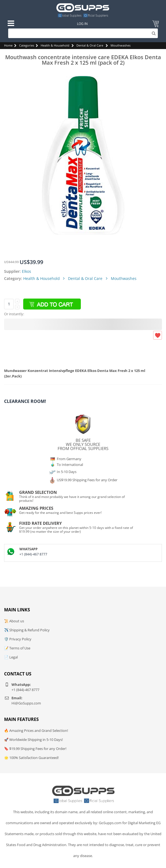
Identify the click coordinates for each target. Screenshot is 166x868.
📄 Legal (11, 657)
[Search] (83, 33)
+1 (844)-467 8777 (33, 554)
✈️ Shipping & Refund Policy (27, 630)
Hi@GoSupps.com (26, 703)
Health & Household (55, 45)
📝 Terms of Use (17, 648)
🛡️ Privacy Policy (18, 639)
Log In (82, 24)
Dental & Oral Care (90, 45)
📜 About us (14, 621)
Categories (27, 45)
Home (8, 45)
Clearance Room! (25, 401)
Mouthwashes (121, 45)
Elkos (26, 271)
